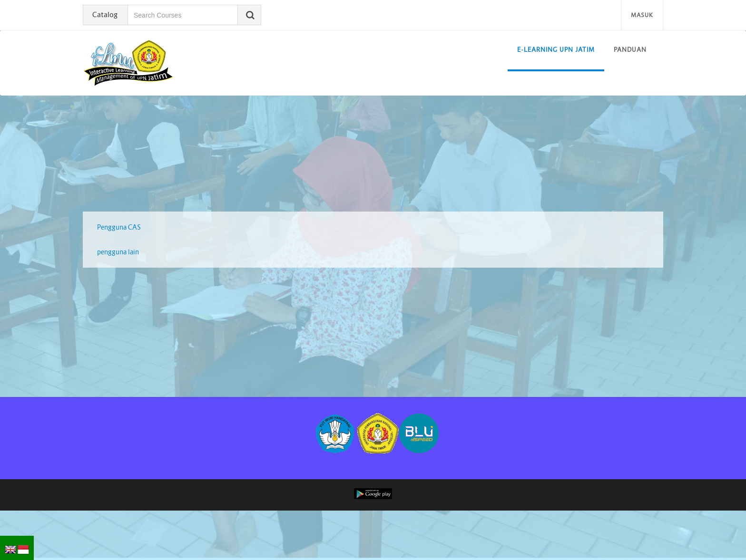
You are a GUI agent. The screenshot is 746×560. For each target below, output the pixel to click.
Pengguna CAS (119, 227)
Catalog (105, 14)
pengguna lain (118, 252)
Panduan (630, 50)
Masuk (642, 15)
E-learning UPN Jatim (556, 50)
